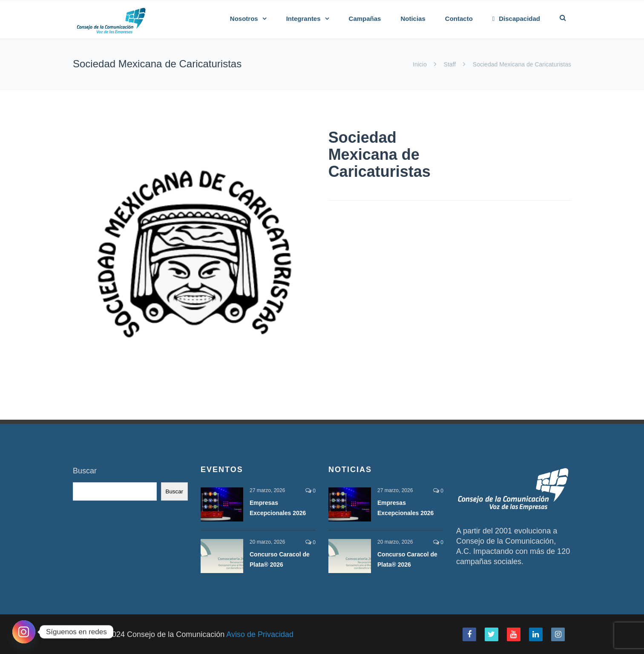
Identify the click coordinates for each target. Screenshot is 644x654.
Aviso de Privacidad (260, 634)
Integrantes (303, 19)
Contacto (459, 19)
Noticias (413, 19)
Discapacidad (516, 19)
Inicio (421, 64)
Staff (450, 64)
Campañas (365, 19)
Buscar (85, 471)
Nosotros (244, 19)
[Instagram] (24, 632)
